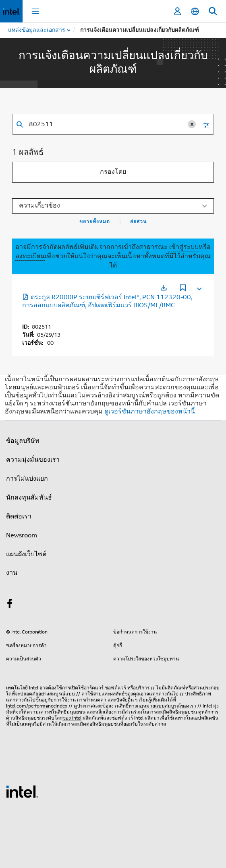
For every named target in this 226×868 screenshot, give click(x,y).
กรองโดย (113, 172)
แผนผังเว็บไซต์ (26, 554)
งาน (12, 573)
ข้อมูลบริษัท (23, 441)
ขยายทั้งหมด (95, 222)
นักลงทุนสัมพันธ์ (29, 498)
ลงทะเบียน (30, 256)
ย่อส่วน (138, 222)
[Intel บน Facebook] (10, 605)
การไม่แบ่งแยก (27, 479)
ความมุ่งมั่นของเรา (33, 460)
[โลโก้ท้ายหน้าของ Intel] (22, 791)
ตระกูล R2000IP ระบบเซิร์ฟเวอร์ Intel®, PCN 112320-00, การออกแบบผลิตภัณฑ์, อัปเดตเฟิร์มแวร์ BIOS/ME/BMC (107, 301)
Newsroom (22, 535)
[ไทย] (195, 11)
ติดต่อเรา (19, 516)
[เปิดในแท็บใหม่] (164, 288)
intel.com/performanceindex (37, 706)
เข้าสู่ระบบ (184, 247)
